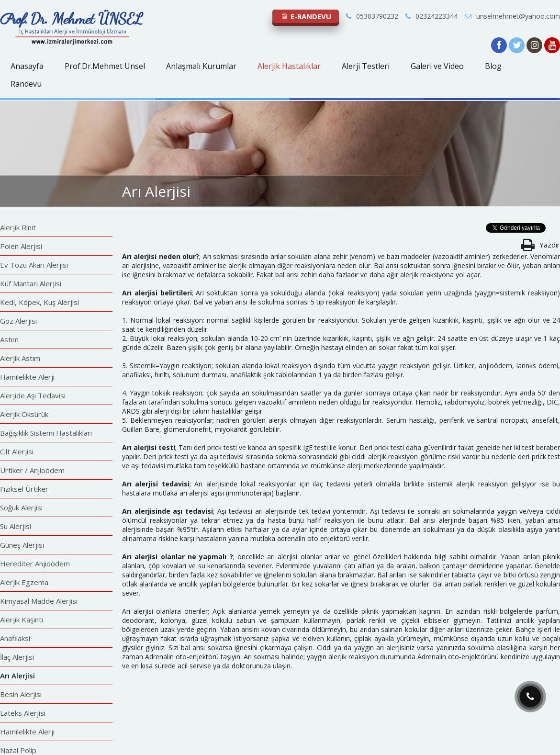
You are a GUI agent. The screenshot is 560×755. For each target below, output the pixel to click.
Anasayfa (27, 66)
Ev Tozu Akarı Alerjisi (34, 265)
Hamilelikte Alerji (27, 377)
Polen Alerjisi (21, 246)
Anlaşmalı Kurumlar (201, 66)
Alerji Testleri (366, 66)
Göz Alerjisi (18, 321)
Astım (9, 339)
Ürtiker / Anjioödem (32, 470)
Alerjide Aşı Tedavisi (33, 395)
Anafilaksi (15, 638)
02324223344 (431, 16)
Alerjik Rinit (18, 227)
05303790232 (372, 16)
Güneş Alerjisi (22, 545)
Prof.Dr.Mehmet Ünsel (105, 66)
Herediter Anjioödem (35, 563)
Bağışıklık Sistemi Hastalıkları (46, 433)
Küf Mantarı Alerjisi (31, 283)
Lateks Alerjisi (23, 713)
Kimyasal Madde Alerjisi (39, 601)
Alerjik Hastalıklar (289, 66)
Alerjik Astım (20, 358)
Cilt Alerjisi (17, 451)
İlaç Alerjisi (17, 657)
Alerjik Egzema (24, 582)
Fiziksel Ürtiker (24, 489)
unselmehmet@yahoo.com (512, 16)
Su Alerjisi (16, 526)
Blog (493, 66)
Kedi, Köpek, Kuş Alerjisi (39, 302)
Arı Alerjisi (17, 676)
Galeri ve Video (437, 66)
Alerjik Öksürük (24, 414)
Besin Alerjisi (21, 694)
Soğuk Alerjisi (21, 507)
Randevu (26, 84)
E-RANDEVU (306, 16)
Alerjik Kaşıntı (22, 620)
